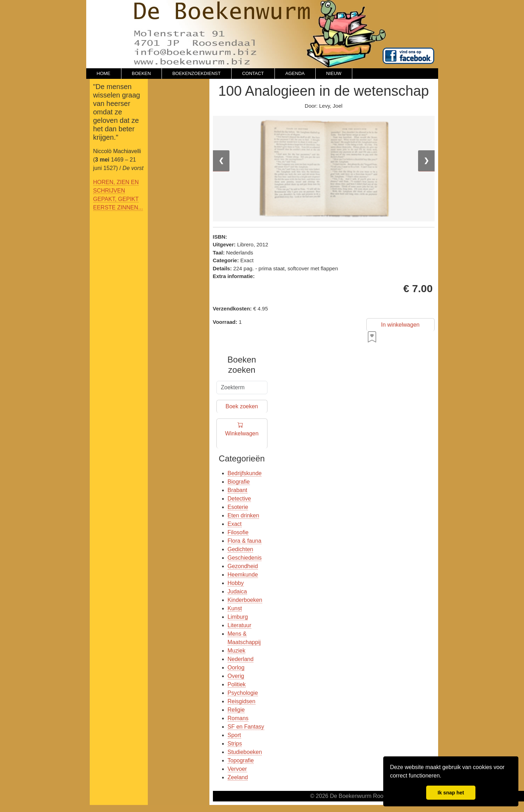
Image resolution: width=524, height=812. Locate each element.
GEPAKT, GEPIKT (116, 199)
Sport (234, 735)
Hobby (236, 583)
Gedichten (241, 549)
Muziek (237, 651)
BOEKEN (141, 73)
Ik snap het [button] (451, 793)
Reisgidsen (242, 701)
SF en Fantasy (246, 727)
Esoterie (238, 507)
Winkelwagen (242, 434)
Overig (236, 676)
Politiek (237, 684)
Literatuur (240, 625)
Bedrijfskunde (245, 473)
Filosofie (238, 532)
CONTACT (253, 73)
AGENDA (295, 73)
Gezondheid (243, 566)
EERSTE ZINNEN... (118, 207)
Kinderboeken (245, 600)
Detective (239, 499)
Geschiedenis (245, 558)
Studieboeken (245, 752)
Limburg (238, 617)
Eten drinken (244, 515)
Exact (235, 524)
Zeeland (238, 777)
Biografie (239, 482)
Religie (236, 710)
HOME (104, 73)
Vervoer (237, 769)
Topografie (241, 760)
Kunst (235, 608)
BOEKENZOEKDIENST (197, 73)
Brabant (238, 490)
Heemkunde (243, 575)
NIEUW (334, 73)
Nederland (241, 659)
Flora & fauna (245, 541)
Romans (238, 718)
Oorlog (236, 668)
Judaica (237, 591)
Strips (235, 744)
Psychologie (243, 693)
